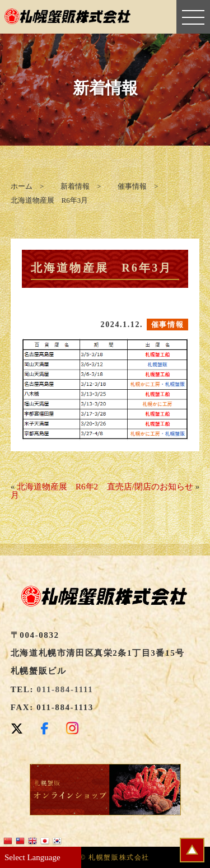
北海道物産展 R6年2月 (54, 491)
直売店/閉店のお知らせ (150, 487)
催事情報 (167, 325)
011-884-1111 (65, 689)
